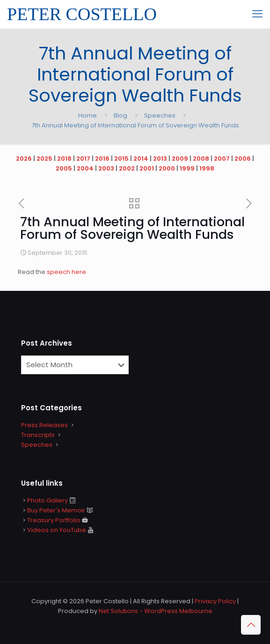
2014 (141, 159)
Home (88, 115)
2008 (201, 159)
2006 (243, 159)
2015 (121, 159)
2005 (64, 168)
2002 (127, 168)
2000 (167, 168)
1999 (187, 168)
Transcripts (38, 435)
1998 (207, 168)
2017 (83, 159)
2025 (44, 159)
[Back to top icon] (251, 625)
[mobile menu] (257, 14)
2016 (102, 159)
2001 (147, 168)
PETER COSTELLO (82, 14)
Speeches (160, 115)
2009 (180, 159)
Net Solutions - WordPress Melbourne (156, 611)
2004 (85, 168)
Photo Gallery (47, 500)
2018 (64, 159)
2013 (160, 159)
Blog (120, 115)
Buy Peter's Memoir (56, 510)
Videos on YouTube (57, 530)
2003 (106, 168)
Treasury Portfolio (54, 520)
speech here (66, 272)
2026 (24, 159)
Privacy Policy (215, 601)
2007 (222, 159)
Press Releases (44, 425)
